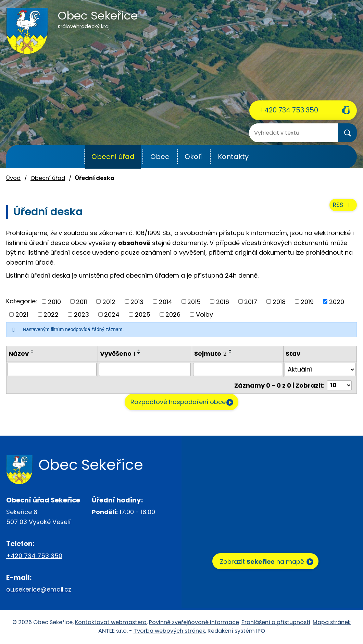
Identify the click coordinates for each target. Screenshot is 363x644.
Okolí (193, 157)
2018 (279, 301)
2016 (223, 301)
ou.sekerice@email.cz (39, 590)
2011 (82, 301)
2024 (112, 314)
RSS (342, 209)
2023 (82, 314)
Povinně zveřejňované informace (194, 623)
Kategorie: (22, 301)
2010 (54, 301)
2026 (173, 314)
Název (19, 354)
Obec (160, 157)
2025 (143, 314)
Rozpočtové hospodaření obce (174, 403)
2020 (337, 301)
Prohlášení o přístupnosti (276, 623)
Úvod (67, 157)
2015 (194, 301)
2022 (51, 314)
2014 (166, 301)
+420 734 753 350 (289, 110)
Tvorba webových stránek (169, 631)
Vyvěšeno (118, 354)
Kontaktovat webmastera (111, 623)
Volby (204, 314)
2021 (22, 314)
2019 (307, 301)
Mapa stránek (332, 623)
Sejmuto (210, 354)
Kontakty (233, 157)
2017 (251, 301)
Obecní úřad (113, 157)
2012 (109, 301)
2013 (137, 301)
